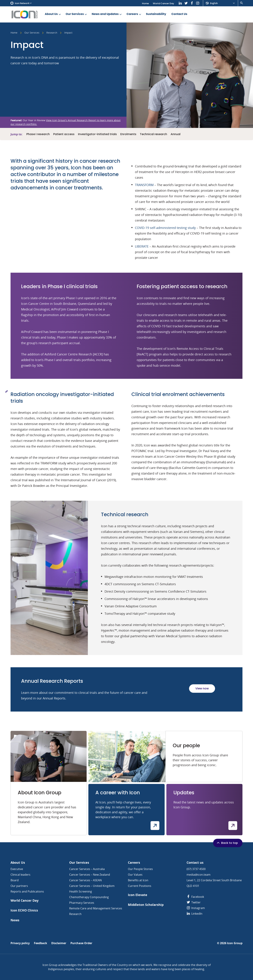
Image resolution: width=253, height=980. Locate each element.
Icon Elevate (138, 895)
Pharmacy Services (82, 903)
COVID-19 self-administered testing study (166, 228)
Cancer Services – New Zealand (90, 875)
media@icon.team (199, 875)
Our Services (77, 14)
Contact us (195, 863)
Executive (17, 869)
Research (52, 33)
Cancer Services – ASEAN (85, 880)
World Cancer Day (163, 3)
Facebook (195, 897)
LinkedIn (194, 914)
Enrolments (128, 134)
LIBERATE (142, 246)
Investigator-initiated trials (97, 134)
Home (145, 3)
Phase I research (38, 134)
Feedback (40, 943)
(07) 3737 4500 (196, 869)
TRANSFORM (144, 185)
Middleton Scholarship (146, 905)
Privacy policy (20, 943)
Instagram (196, 908)
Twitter (194, 902)
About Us (53, 14)
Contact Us (179, 14)
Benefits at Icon (138, 880)
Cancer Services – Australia (87, 869)
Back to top (227, 843)
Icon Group (235, 943)
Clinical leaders (20, 875)
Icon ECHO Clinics (24, 910)
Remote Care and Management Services (96, 908)
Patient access (64, 134)
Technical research (153, 134)
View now (202, 688)
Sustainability (156, 14)
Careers (134, 14)
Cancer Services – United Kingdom (92, 886)
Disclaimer (59, 943)
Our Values (135, 875)
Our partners (19, 886)
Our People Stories (140, 869)
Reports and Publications (27, 891)
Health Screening (81, 891)
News (15, 920)
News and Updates (107, 14)
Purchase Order (81, 943)
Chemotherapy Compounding (89, 897)
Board (15, 880)
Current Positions (140, 886)
